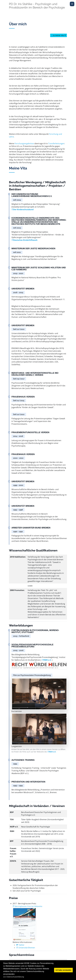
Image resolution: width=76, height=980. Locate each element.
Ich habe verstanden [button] (63, 970)
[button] (25, 977)
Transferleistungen (56, 143)
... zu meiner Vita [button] (59, 35)
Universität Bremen (26, 948)
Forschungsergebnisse (24, 143)
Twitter (20, 945)
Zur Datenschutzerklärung (14, 977)
